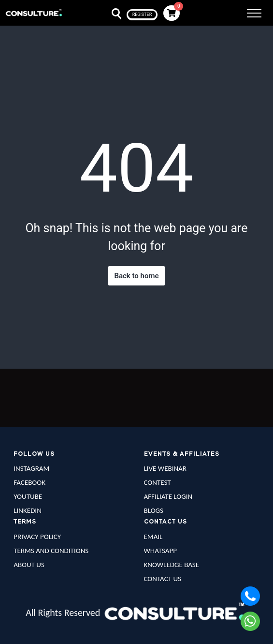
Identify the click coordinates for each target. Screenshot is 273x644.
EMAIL (153, 537)
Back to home (136, 276)
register (142, 15)
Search (111, 14)
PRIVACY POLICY (37, 537)
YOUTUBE (28, 496)
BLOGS (154, 510)
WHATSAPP (160, 551)
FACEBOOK (29, 482)
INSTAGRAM (31, 468)
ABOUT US (29, 565)
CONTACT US (163, 579)
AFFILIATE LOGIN (168, 496)
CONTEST (158, 482)
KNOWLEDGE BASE (172, 565)
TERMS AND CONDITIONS (51, 551)
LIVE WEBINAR (165, 468)
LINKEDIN (28, 510)
